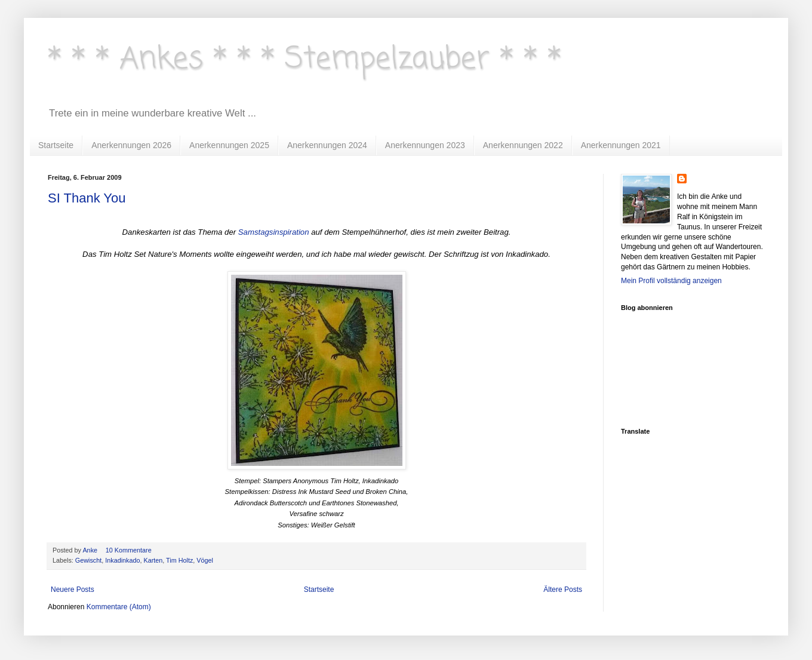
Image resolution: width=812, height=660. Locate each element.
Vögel (205, 560)
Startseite (56, 145)
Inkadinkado (122, 560)
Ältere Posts (563, 590)
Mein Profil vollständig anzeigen (671, 281)
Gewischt (88, 560)
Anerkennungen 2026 (131, 145)
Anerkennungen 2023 (425, 145)
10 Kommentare (130, 550)
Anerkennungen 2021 (621, 145)
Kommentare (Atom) (119, 607)
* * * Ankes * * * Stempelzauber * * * (304, 59)
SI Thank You (87, 198)
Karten (153, 560)
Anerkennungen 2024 (327, 145)
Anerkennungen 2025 (229, 145)
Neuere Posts (73, 590)
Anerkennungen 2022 (523, 145)
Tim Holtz (179, 560)
